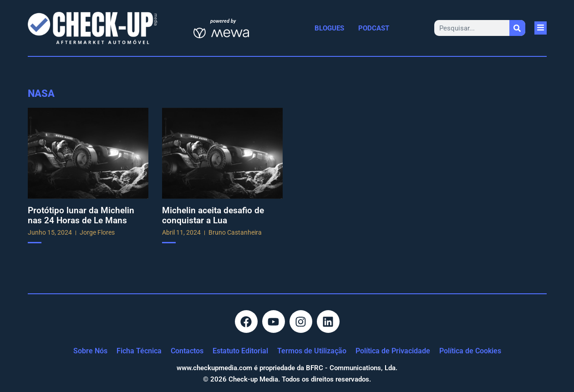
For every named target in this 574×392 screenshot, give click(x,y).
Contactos (187, 351)
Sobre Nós (90, 351)
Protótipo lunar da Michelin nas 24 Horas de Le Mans (81, 215)
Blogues (329, 28)
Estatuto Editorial (240, 351)
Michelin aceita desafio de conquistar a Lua (213, 215)
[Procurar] (517, 28)
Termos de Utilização (312, 351)
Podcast (374, 28)
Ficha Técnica (139, 351)
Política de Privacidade (393, 351)
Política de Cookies (470, 351)
